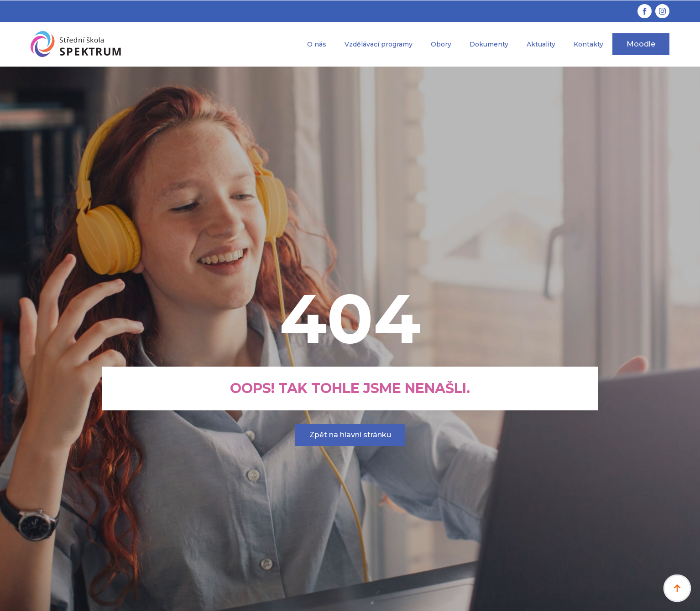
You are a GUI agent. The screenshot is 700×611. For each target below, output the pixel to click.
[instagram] (662, 11)
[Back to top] (677, 588)
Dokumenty (489, 44)
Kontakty (588, 44)
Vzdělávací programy (379, 44)
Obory (441, 44)
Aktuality (541, 44)
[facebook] (645, 11)
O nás (317, 44)
